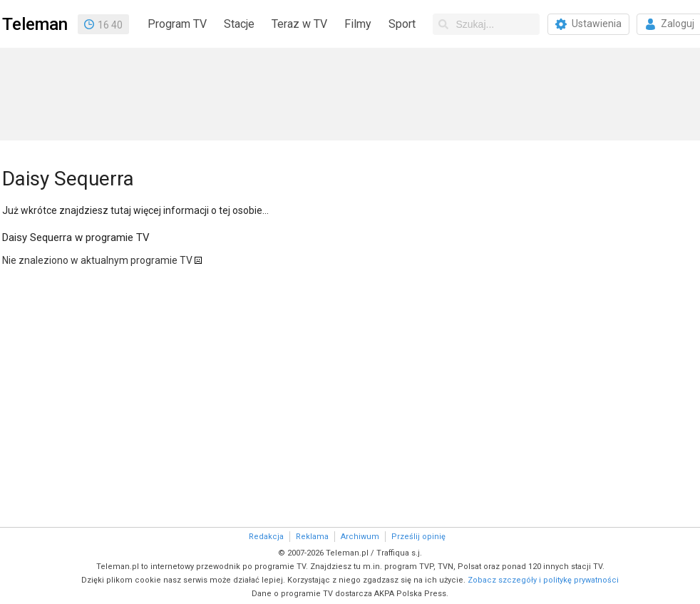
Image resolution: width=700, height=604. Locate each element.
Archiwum (360, 537)
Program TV (177, 24)
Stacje (239, 24)
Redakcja (266, 537)
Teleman (35, 24)
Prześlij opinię (418, 537)
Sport (402, 24)
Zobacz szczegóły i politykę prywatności (543, 580)
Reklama (312, 537)
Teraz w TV (299, 24)
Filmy (358, 24)
